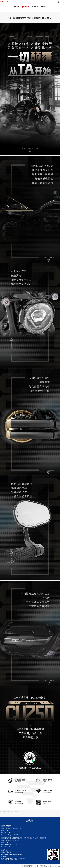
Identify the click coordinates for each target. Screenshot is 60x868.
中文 (1, 2)
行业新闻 (26, 7)
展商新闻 (35, 7)
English (6, 2)
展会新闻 (16, 7)
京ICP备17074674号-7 (53, 866)
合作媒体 (44, 7)
